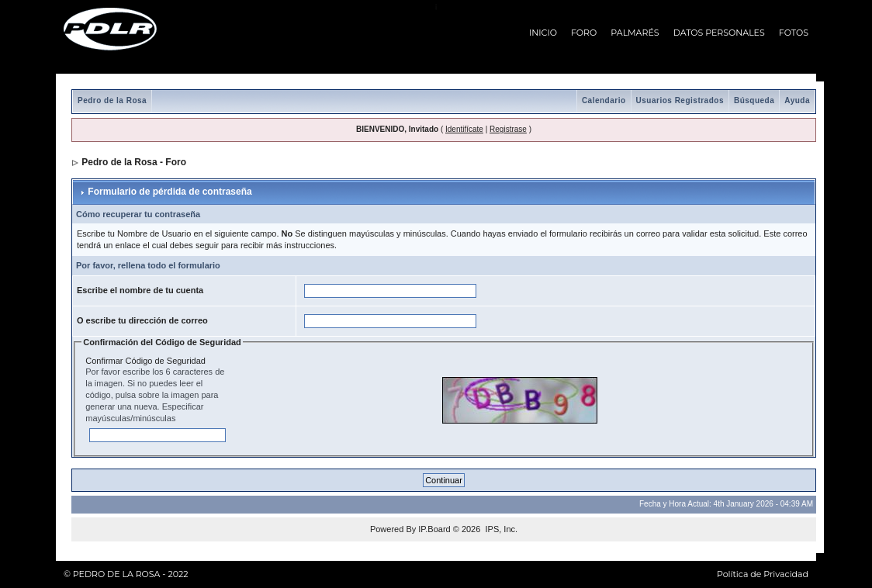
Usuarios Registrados (680, 100)
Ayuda (797, 100)
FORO (584, 33)
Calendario (604, 100)
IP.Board (434, 529)
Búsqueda (754, 100)
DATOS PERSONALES (719, 33)
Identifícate (464, 129)
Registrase (508, 129)
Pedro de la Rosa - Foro (134, 162)
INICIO (543, 33)
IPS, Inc (500, 529)
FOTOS (794, 33)
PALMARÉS (635, 33)
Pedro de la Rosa (112, 100)
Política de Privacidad (763, 574)
